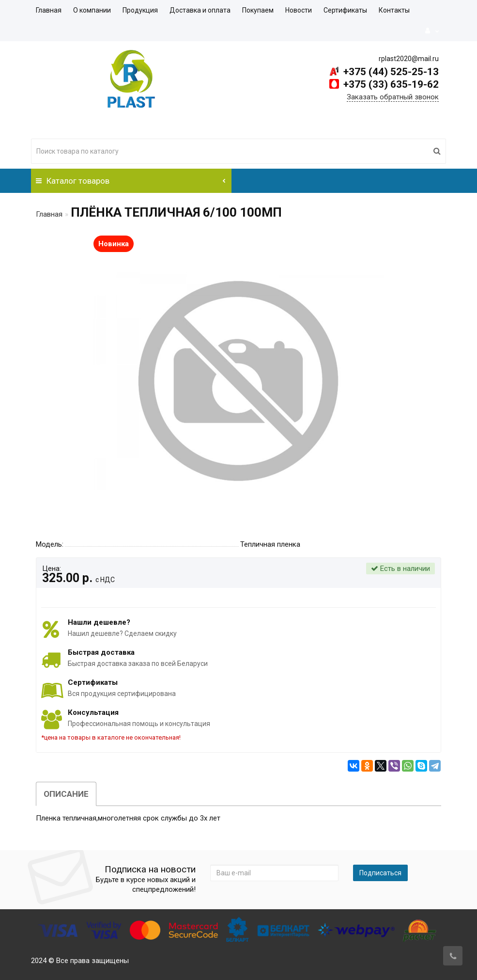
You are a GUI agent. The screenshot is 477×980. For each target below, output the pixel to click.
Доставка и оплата (200, 10)
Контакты (394, 10)
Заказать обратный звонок (393, 97)
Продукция (140, 10)
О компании (92, 10)
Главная (49, 10)
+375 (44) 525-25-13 (390, 72)
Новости (299, 10)
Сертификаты (345, 10)
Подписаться (380, 873)
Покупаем (258, 10)
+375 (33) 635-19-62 (390, 84)
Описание (66, 794)
